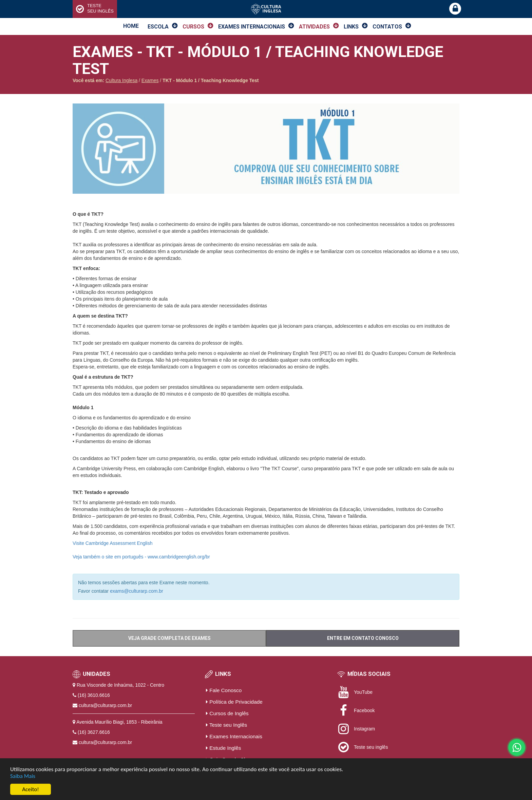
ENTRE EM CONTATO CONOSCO (363, 638)
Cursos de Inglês (227, 713)
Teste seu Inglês (226, 725)
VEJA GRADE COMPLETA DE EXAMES (169, 638)
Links (351, 27)
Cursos (193, 27)
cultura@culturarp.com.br (105, 705)
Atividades (314, 27)
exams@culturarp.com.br (137, 591)
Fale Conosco (224, 690)
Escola (158, 27)
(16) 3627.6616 (94, 732)
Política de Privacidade (234, 702)
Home (131, 26)
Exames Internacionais (252, 27)
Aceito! (30, 790)
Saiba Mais (23, 776)
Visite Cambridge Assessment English (113, 543)
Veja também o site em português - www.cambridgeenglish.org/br (141, 557)
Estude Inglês (224, 748)
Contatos (387, 27)
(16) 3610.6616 (94, 695)
